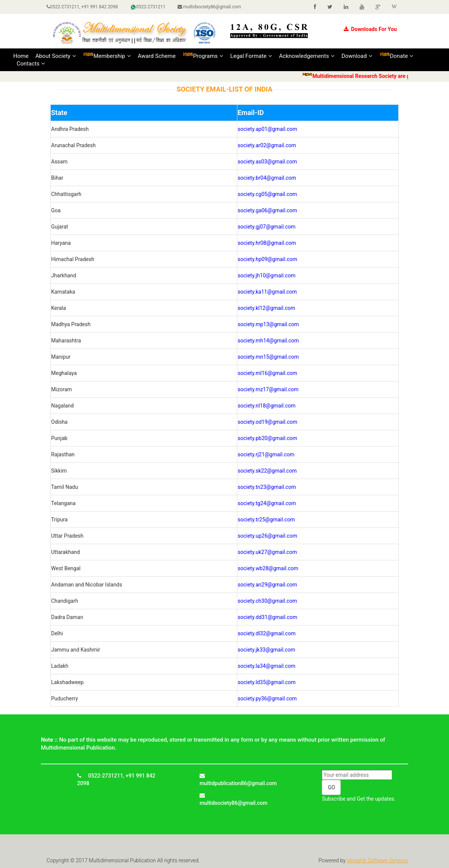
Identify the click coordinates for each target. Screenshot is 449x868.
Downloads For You (370, 29)
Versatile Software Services (377, 860)
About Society (56, 56)
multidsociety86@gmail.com (209, 7)
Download (357, 56)
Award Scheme (157, 56)
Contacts (31, 64)
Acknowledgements (307, 56)
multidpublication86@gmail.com (238, 780)
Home (21, 56)
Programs (203, 56)
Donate (397, 56)
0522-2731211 (148, 7)
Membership (107, 56)
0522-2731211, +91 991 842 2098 (82, 7)
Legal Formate (251, 56)
